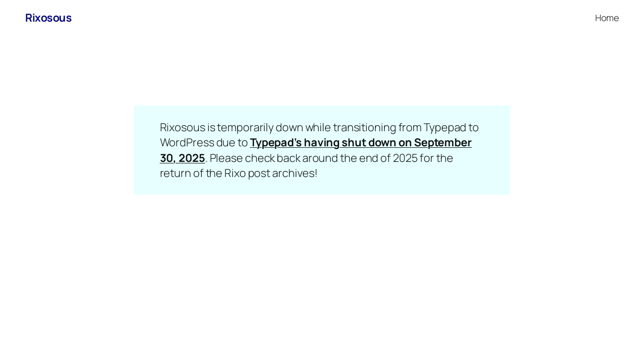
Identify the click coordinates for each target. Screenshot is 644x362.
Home (607, 18)
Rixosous (48, 18)
